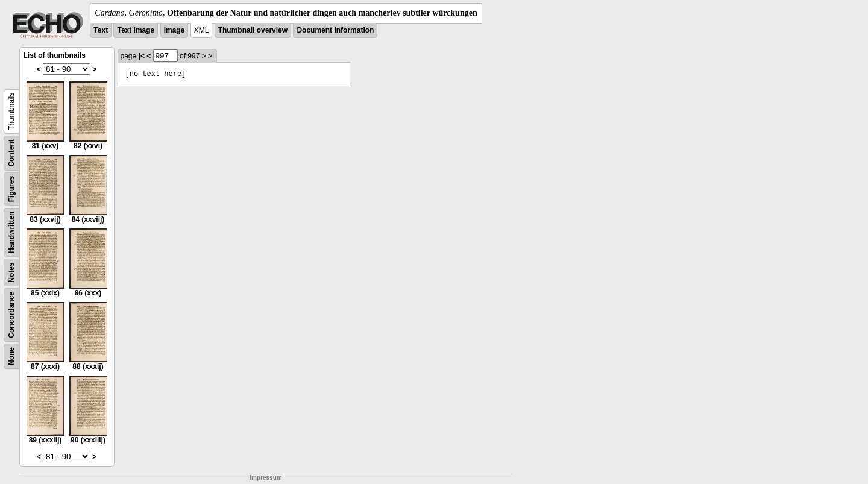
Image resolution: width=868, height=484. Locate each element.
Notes (11, 272)
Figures (11, 189)
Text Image (136, 30)
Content (11, 153)
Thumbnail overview (253, 30)
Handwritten (11, 232)
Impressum (266, 478)
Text (101, 30)
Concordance (11, 315)
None (11, 356)
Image (175, 30)
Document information (335, 30)
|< (142, 56)
